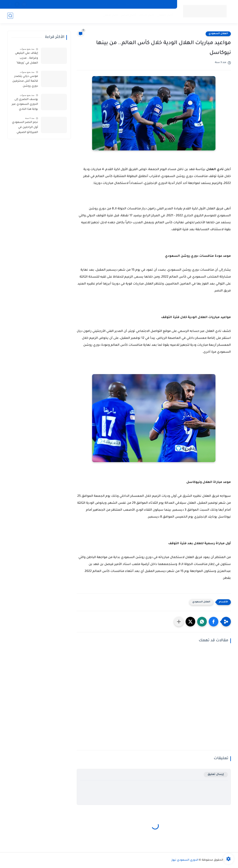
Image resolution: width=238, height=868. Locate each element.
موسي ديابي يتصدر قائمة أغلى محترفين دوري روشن (25, 81)
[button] (214, 622)
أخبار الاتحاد (147, 16)
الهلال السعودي (218, 34)
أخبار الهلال (165, 16)
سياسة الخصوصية (136, 4)
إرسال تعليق (216, 774)
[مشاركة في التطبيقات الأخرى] (179, 622)
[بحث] (10, 16)
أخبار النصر (129, 16)
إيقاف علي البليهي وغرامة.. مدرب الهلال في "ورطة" (26, 58)
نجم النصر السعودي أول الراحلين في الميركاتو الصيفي (25, 127)
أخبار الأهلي (111, 16)
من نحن (116, 4)
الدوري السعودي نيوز (185, 860)
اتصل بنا (103, 4)
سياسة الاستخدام (162, 4)
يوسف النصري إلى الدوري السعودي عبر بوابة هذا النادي (25, 105)
